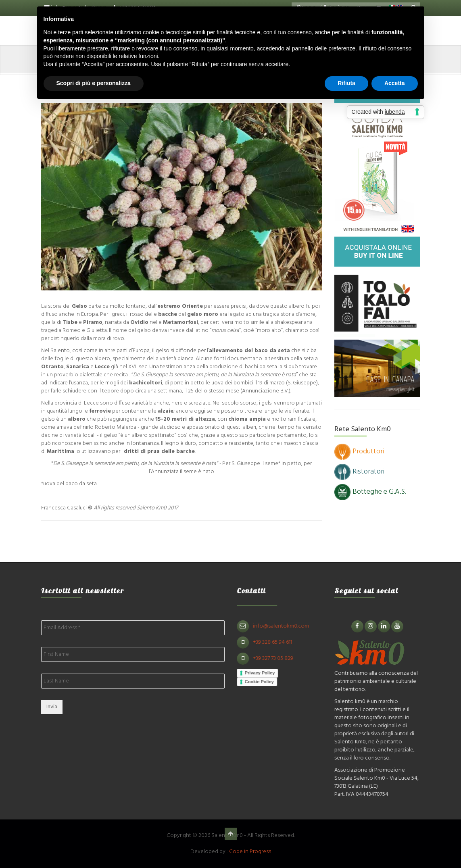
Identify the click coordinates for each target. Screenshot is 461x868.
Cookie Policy (263, 682)
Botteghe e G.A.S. (370, 492)
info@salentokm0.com (285, 626)
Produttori (359, 452)
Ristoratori (359, 472)
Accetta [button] (395, 83)
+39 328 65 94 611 (276, 642)
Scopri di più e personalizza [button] (94, 83)
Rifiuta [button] (346, 83)
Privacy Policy (264, 673)
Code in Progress (250, 852)
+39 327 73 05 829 (277, 658)
